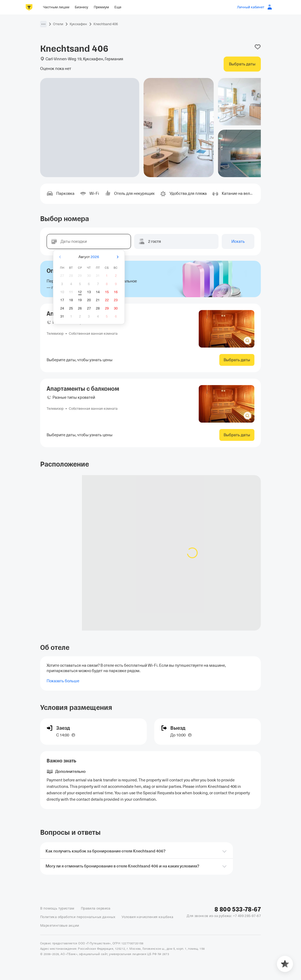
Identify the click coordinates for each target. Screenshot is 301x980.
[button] (43, 24)
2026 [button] (95, 257)
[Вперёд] (118, 257)
